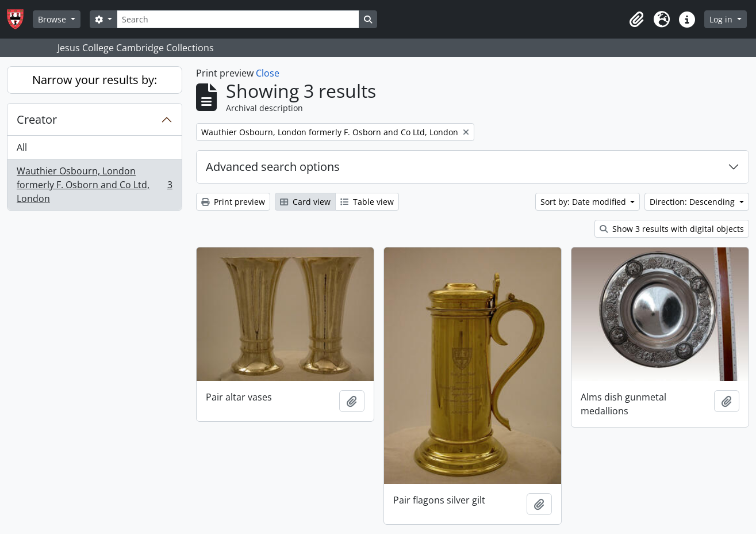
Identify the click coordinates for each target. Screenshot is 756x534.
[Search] (238, 19)
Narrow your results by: (95, 80)
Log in (722, 19)
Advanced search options (273, 167)
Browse (53, 19)
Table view (367, 202)
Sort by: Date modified (584, 202)
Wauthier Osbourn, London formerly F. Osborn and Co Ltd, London (94, 185)
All (22, 147)
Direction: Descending (693, 202)
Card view (305, 202)
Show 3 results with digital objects (672, 229)
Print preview (233, 202)
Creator (37, 119)
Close (268, 73)
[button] (636, 20)
